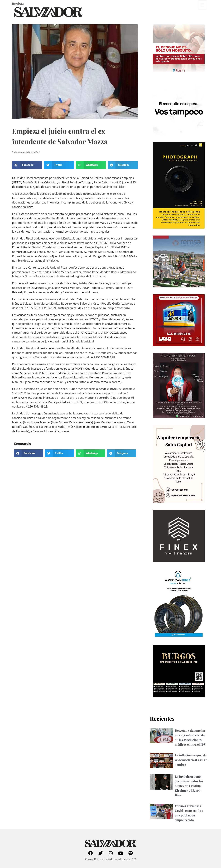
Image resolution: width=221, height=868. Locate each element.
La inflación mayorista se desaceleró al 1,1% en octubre (191, 760)
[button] (27, 165)
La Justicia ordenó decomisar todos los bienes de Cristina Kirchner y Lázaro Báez (189, 786)
